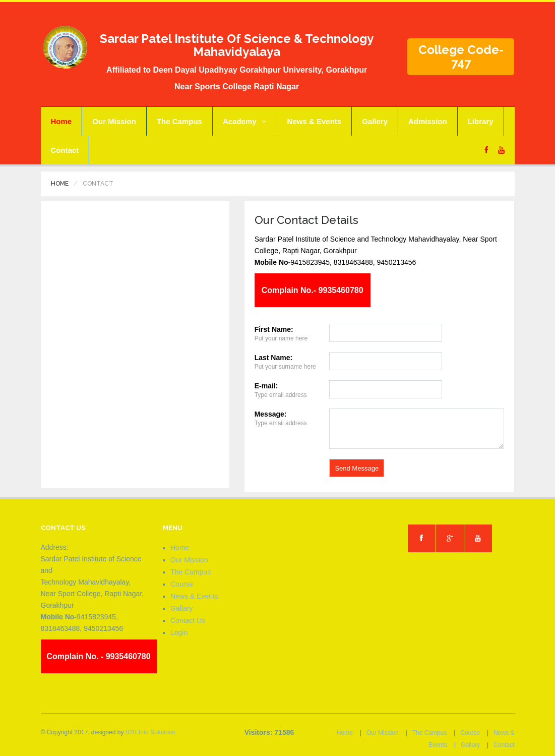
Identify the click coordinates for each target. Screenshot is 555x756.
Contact (65, 150)
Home (61, 121)
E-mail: (266, 386)
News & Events (315, 121)
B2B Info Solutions (150, 732)
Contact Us (188, 620)
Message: (271, 414)
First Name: (274, 329)
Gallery (375, 121)
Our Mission (114, 121)
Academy (245, 121)
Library (481, 121)
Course (182, 584)
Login (179, 632)
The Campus (179, 121)
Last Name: (273, 358)
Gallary (181, 608)
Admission (428, 121)
